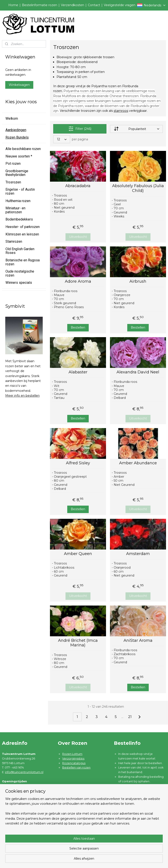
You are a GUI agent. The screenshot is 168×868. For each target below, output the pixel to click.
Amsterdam (138, 554)
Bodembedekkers (19, 219)
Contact (94, 5)
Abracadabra (78, 186)
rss (111, 860)
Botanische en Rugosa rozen (23, 262)
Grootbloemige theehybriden (17, 173)
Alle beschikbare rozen (23, 149)
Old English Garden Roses (20, 251)
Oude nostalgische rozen (20, 273)
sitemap (103, 860)
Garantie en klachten (21, 824)
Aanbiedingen (16, 130)
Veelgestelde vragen (120, 5)
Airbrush (138, 281)
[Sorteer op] (136, 129)
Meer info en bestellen (22, 396)
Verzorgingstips (73, 758)
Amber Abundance (138, 463)
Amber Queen (78, 554)
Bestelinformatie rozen (40, 5)
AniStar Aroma (138, 641)
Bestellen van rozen (76, 767)
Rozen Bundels (17, 137)
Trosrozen (13, 182)
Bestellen (78, 327)
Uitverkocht (78, 237)
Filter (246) (80, 129)
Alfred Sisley (78, 463)
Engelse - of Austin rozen (20, 191)
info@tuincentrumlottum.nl (24, 772)
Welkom (12, 118)
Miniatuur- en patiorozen (15, 210)
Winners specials (19, 283)
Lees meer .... (128, 786)
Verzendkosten (73, 5)
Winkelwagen (19, 85)
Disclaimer (14, 838)
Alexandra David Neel (138, 372)
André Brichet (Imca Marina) (78, 643)
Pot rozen (13, 164)
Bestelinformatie (18, 815)
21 (130, 717)
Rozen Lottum (72, 754)
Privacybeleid (16, 833)
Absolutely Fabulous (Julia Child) (138, 188)
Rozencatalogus (74, 763)
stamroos (121, 111)
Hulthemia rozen (18, 201)
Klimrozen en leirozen (22, 234)
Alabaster (78, 372)
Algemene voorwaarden (24, 829)
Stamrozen (14, 241)
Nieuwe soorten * (19, 156)
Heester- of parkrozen (23, 227)
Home (13, 5)
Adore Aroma (78, 281)
